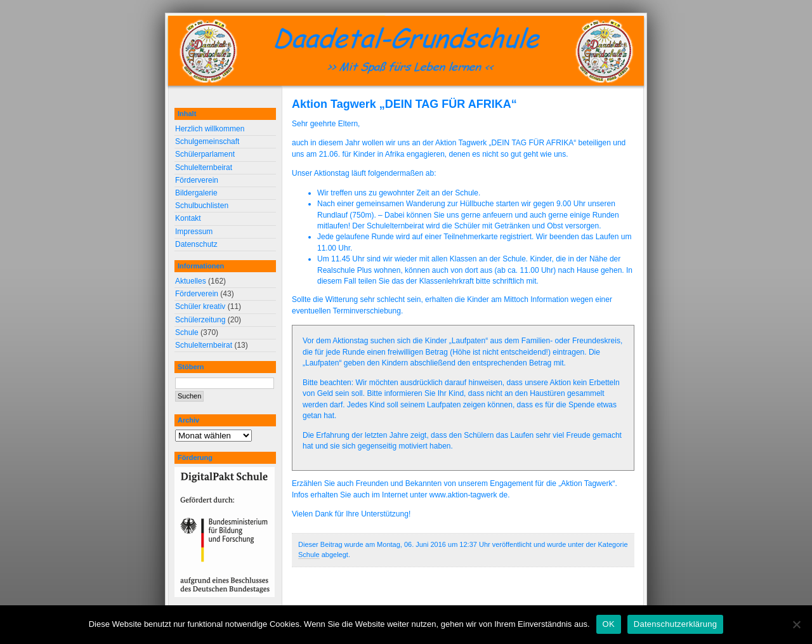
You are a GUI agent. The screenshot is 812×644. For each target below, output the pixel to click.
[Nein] (796, 624)
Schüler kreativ (200, 306)
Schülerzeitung (200, 320)
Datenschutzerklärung (675, 624)
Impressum (194, 232)
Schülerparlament (205, 154)
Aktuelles (191, 281)
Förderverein (197, 180)
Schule (309, 555)
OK (609, 624)
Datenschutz (196, 244)
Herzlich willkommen (210, 129)
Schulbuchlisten (202, 206)
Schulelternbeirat (204, 168)
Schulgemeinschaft (207, 141)
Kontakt (188, 218)
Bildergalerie (196, 193)
